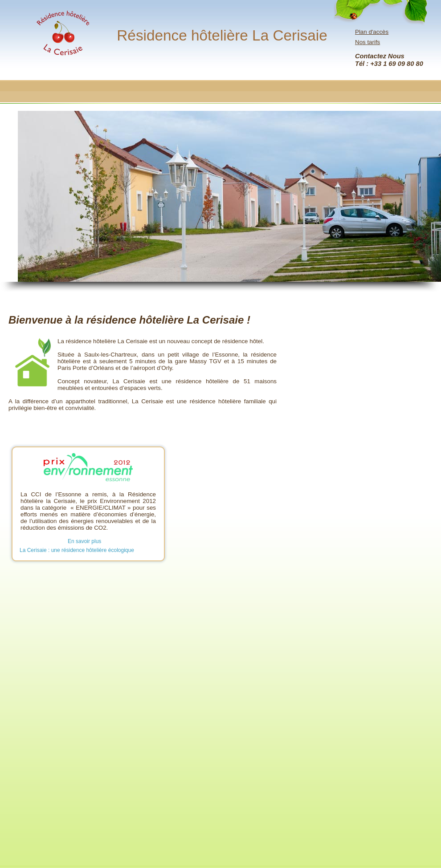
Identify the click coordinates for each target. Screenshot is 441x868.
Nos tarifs (367, 42)
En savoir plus (84, 541)
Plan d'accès (372, 32)
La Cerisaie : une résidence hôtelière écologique (77, 550)
